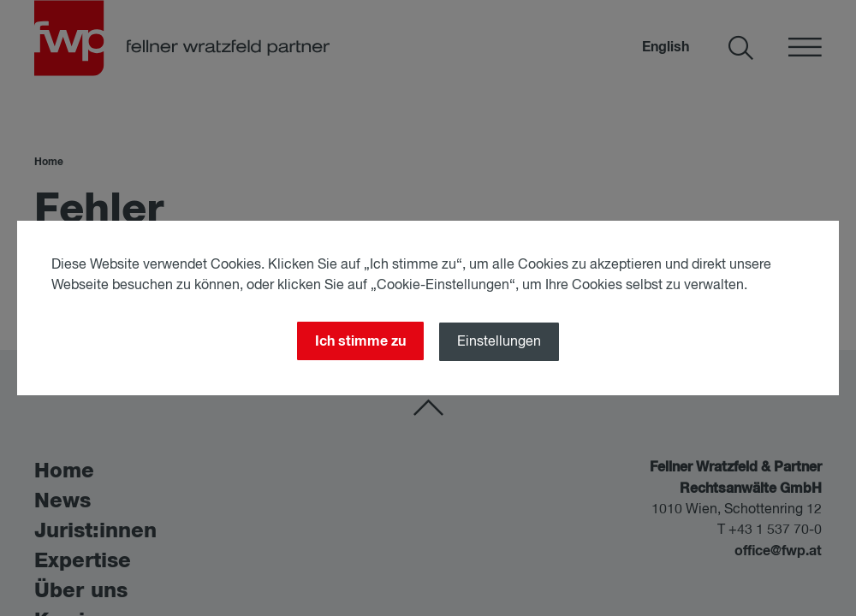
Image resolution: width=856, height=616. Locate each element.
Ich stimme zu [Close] (360, 341)
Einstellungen (499, 342)
